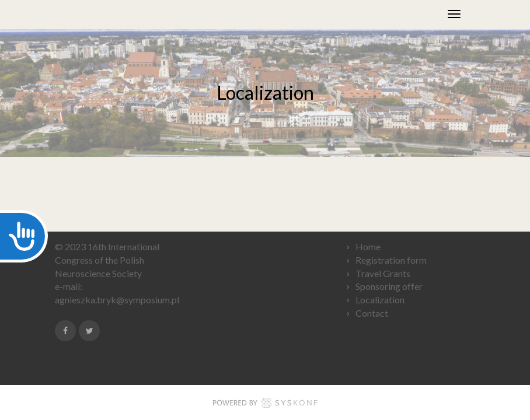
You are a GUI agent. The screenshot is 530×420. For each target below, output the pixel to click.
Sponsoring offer (389, 286)
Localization (380, 300)
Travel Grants (384, 273)
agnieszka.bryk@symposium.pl (117, 300)
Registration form (391, 260)
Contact (372, 313)
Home (368, 246)
